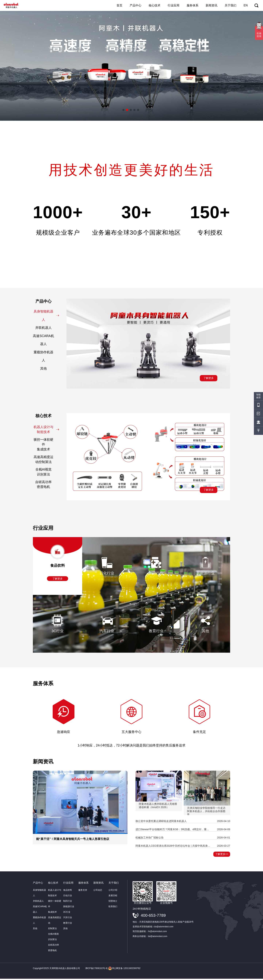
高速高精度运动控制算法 (46, 460)
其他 (49, 369)
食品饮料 (68, 891)
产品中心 (136, 5)
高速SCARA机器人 (45, 340)
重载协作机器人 (46, 357)
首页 (119, 5)
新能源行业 (69, 908)
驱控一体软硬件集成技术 (46, 445)
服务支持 (83, 891)
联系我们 (113, 908)
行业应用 (174, 5)
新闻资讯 (211, 5)
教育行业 (68, 924)
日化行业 (68, 897)
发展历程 (113, 897)
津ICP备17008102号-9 (96, 970)
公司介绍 (113, 891)
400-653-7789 (153, 917)
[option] (131, 66)
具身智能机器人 (47, 316)
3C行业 (67, 913)
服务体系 (193, 5)
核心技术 (155, 5)
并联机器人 (46, 328)
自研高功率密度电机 (46, 486)
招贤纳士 (113, 902)
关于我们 (230, 5)
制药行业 (68, 902)
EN (246, 5)
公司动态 (98, 891)
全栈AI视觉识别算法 (46, 473)
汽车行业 (68, 919)
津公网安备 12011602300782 (124, 970)
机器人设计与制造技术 (47, 430)
